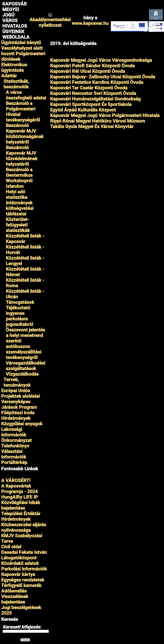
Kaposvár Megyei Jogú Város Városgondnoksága (101, 60)
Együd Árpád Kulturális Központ (83, 110)
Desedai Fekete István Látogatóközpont (24, 555)
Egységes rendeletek (23, 580)
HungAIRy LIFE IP (20, 497)
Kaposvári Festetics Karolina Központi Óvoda (97, 82)
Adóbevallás (14, 591)
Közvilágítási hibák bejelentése (21, 505)
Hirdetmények (16, 519)
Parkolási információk (24, 569)
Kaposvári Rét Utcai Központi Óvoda (88, 71)
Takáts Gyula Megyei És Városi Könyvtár (92, 126)
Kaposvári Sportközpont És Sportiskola (91, 104)
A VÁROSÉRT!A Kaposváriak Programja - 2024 (19, 486)
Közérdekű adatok (20, 563)
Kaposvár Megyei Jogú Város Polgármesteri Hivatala (105, 115)
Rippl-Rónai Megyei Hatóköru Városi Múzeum (98, 121)
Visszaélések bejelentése (15, 599)
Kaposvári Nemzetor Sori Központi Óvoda (93, 93)
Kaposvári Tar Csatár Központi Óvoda (89, 88)
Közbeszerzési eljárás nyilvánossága (24, 527)
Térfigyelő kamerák (21, 585)
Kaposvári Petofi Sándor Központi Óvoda (92, 66)
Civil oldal (11, 547)
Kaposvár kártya (18, 574)
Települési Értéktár (21, 514)
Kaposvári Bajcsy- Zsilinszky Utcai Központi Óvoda (103, 77)
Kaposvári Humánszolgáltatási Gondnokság (95, 99)
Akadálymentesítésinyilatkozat (50, 22)
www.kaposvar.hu (90, 23)
